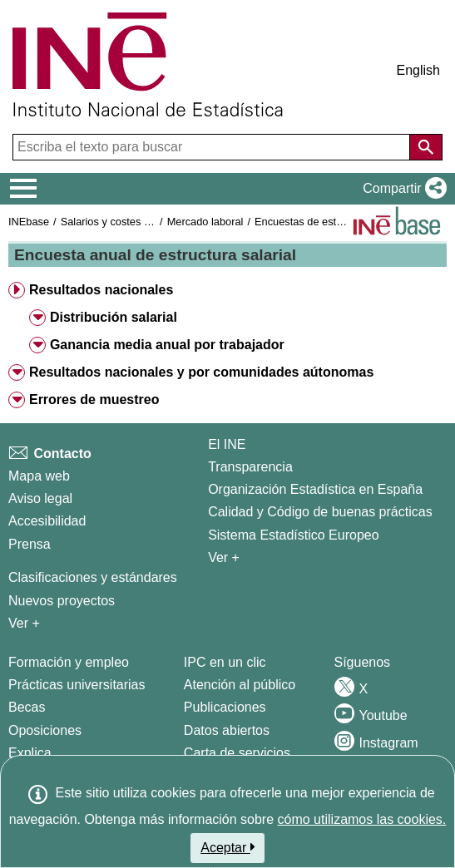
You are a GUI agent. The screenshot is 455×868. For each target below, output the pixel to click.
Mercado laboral (205, 222)
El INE (227, 444)
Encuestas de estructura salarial (330, 222)
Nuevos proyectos (62, 601)
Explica (30, 753)
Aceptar (227, 847)
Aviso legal (40, 498)
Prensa (30, 544)
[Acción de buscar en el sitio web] (426, 147)
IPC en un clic (225, 662)
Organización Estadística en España (315, 489)
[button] (401, 189)
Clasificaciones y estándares (93, 577)
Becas (27, 707)
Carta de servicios (237, 753)
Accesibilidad (47, 521)
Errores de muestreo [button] (94, 399)
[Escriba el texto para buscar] (213, 147)
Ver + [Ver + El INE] (224, 557)
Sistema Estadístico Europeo (293, 535)
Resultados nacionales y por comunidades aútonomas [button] (201, 372)
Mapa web (39, 476)
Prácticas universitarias (77, 685)
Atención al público (240, 685)
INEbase (29, 222)
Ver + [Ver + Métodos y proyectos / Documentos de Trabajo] (24, 623)
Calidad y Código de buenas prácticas (320, 512)
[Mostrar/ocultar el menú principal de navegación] (24, 189)
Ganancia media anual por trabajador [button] (167, 345)
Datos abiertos (227, 730)
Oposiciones (45, 730)
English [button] (418, 70)
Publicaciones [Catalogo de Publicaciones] (225, 707)
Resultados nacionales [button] (101, 290)
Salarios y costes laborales (124, 222)
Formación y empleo (69, 662)
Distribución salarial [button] (114, 317)
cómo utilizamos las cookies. (362, 819)
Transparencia (250, 467)
